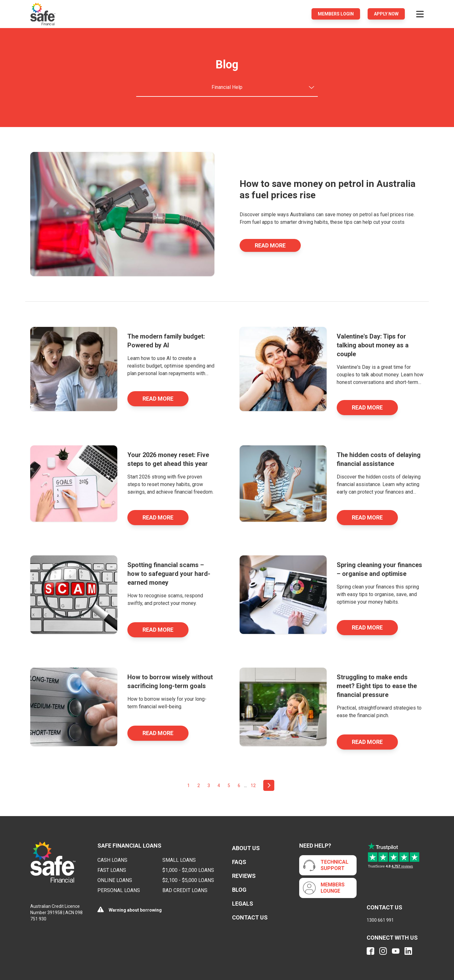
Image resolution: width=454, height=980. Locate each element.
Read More (270, 245)
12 (253, 786)
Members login (336, 14)
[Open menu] (420, 14)
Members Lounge (333, 888)
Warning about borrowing (135, 910)
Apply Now (386, 14)
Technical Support (335, 865)
